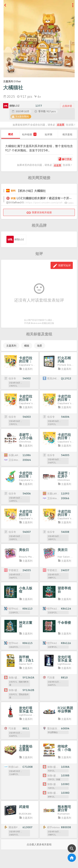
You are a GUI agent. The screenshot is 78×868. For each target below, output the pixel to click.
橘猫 (27, 346)
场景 (40, 346)
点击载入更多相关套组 (39, 844)
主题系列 (11, 346)
